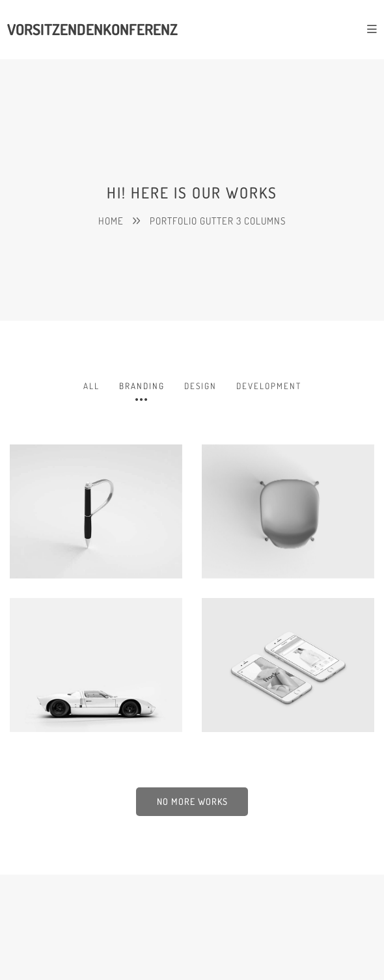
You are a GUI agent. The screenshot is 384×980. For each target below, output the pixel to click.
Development (269, 386)
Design (200, 386)
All (91, 386)
